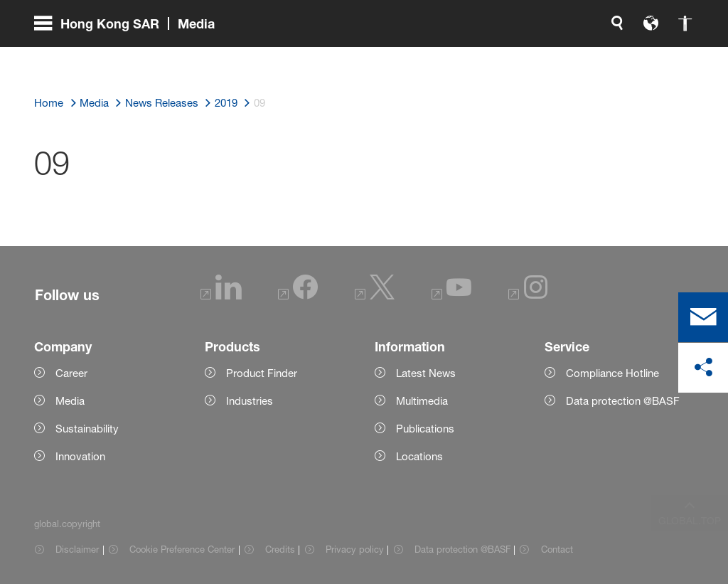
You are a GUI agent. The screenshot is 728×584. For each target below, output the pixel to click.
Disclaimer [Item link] (77, 549)
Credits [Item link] (280, 549)
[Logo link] (637, 57)
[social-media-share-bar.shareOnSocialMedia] (703, 368)
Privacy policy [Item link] (355, 549)
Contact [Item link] (557, 549)
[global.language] (502, 57)
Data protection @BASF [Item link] (462, 549)
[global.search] (468, 57)
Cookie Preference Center (182, 549)
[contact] (703, 317)
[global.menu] (130, 57)
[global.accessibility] (536, 57)
